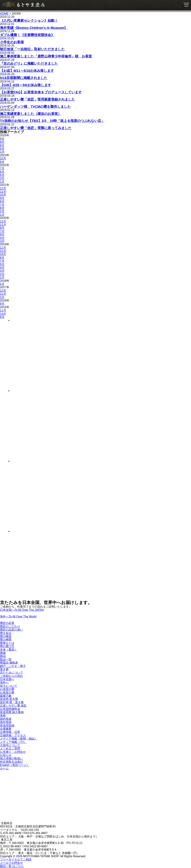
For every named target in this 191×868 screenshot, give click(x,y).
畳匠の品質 (7, 623)
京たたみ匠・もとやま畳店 (23, 5)
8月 (2, 142)
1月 (2, 152)
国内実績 (6, 719)
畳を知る (6, 633)
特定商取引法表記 (11, 762)
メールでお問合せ (11, 863)
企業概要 (6, 729)
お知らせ (6, 755)
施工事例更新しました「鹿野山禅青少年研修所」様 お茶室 (46, 56)
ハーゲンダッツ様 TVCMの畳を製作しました (35, 107)
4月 (2, 238)
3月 (2, 178)
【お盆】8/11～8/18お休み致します (27, 71)
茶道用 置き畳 (9, 699)
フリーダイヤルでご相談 (16, 859)
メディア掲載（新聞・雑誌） (19, 739)
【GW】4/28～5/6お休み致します (26, 85)
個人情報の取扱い (11, 758)
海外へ (4, 682)
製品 (3, 656)
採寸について (9, 686)
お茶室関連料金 (10, 709)
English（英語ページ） (15, 765)
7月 (2, 168)
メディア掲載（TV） (13, 742)
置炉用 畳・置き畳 (12, 702)
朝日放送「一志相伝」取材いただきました (32, 49)
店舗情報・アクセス (13, 735)
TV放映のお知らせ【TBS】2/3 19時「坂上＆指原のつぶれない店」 (52, 121)
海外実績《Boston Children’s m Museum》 (34, 28)
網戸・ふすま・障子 (13, 666)
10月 (3, 158)
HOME (4, 14)
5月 (2, 149)
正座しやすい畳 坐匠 (13, 706)
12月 (3, 188)
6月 (2, 145)
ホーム (4, 768)
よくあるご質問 (10, 749)
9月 (2, 139)
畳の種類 (6, 640)
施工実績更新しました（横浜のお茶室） (31, 114)
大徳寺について (10, 745)
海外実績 (6, 722)
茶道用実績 (7, 726)
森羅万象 (6, 696)
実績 (3, 715)
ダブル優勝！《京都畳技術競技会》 (27, 35)
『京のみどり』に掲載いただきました (29, 63)
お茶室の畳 (7, 689)
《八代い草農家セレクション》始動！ (29, 21)
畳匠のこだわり (10, 626)
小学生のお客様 (12, 42)
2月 (2, 211)
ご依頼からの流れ (11, 676)
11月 (3, 192)
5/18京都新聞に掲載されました (24, 78)
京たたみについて (11, 673)
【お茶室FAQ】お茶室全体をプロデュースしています (41, 92)
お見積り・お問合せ (13, 752)
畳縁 (3, 653)
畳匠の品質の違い (11, 630)
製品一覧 (6, 659)
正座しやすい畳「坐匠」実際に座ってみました (36, 128)
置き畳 (4, 669)
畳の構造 (6, 636)
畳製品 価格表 (9, 663)
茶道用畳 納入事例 (12, 712)
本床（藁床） (9, 650)
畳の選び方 (7, 646)
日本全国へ (7, 679)
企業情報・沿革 (10, 732)
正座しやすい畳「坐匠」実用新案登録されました (37, 99)
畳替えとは (7, 643)
